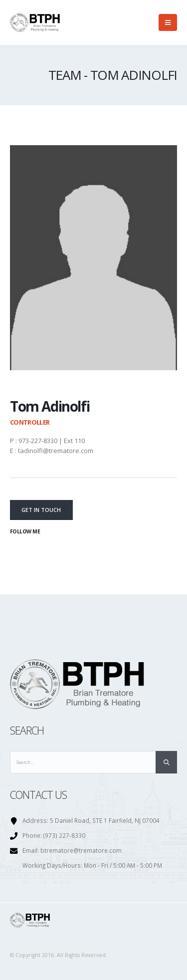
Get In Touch (41, 510)
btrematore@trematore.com (81, 850)
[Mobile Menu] (168, 22)
